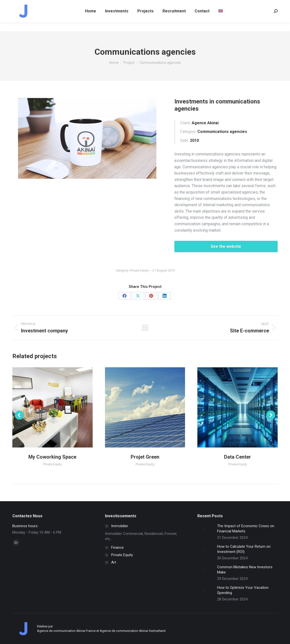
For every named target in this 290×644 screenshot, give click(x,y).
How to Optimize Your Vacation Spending (243, 590)
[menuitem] (221, 20)
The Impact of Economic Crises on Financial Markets (246, 529)
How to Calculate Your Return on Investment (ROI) (244, 549)
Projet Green (145, 457)
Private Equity (139, 270)
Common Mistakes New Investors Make (245, 570)
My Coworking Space (52, 457)
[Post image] (205, 530)
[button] (19, 415)
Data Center (238, 457)
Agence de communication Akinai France (67, 631)
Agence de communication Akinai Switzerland (133, 631)
